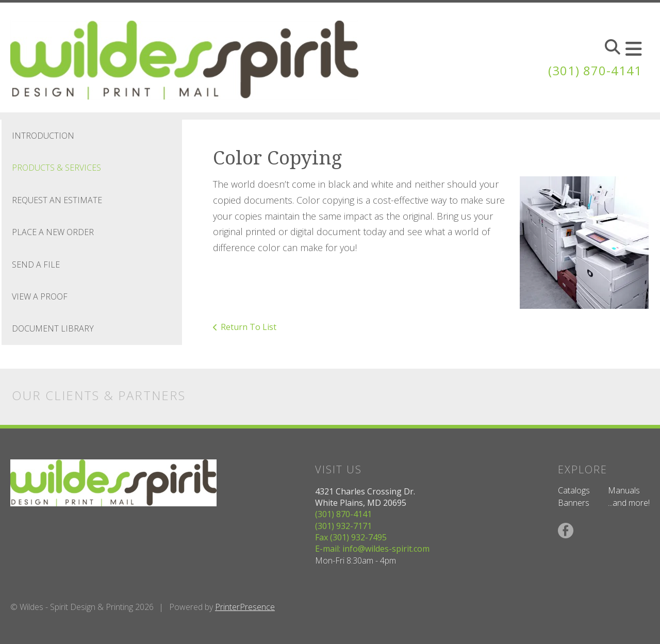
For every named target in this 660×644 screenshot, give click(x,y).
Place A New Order (53, 232)
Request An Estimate (57, 200)
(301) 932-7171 (343, 526)
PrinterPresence (245, 607)
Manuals (624, 490)
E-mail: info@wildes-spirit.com (372, 549)
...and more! (629, 503)
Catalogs (574, 490)
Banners (574, 503)
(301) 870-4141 (595, 70)
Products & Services (56, 168)
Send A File (36, 265)
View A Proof (40, 296)
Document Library (53, 328)
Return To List (249, 327)
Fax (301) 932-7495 (351, 537)
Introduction (43, 136)
